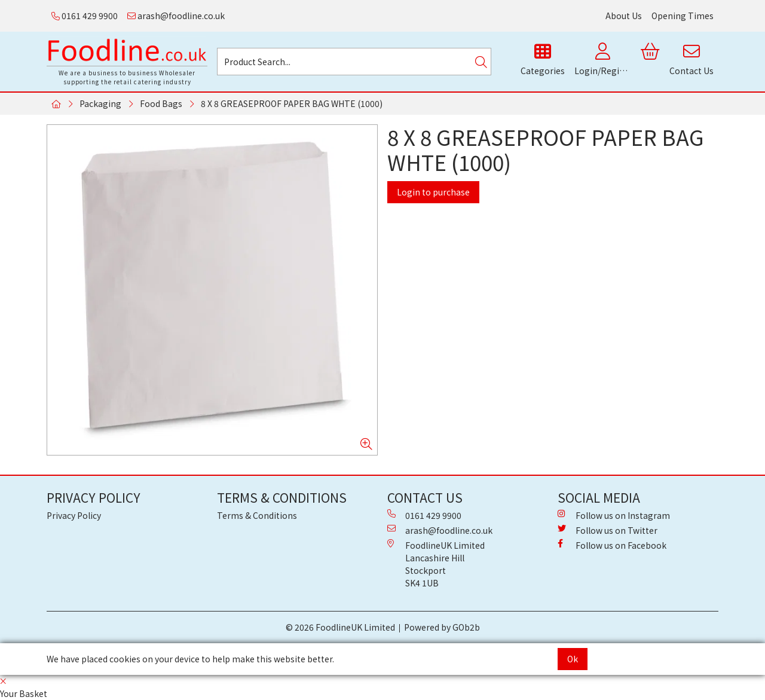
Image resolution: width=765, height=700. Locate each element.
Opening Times (683, 16)
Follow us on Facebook (612, 545)
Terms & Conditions (257, 515)
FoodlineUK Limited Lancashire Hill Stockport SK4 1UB (436, 564)
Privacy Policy (74, 515)
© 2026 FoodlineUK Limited (340, 627)
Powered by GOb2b (442, 627)
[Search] (481, 62)
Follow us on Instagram (614, 515)
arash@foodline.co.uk (176, 16)
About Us (624, 16)
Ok (573, 659)
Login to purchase (433, 192)
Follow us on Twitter (608, 530)
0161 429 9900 (85, 16)
